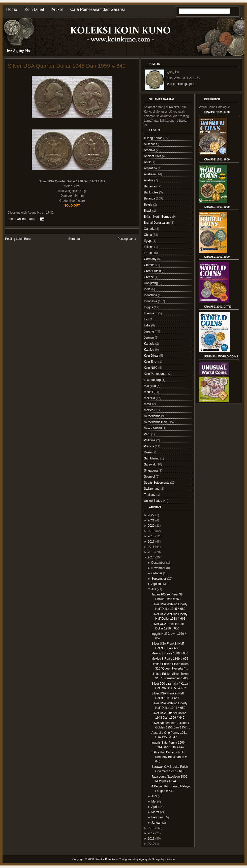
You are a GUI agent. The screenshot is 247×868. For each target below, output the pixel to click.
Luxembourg (153, 380)
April (155, 807)
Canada (150, 229)
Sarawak (150, 464)
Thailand (150, 495)
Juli (154, 589)
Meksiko (150, 398)
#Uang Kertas (154, 138)
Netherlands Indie (156, 422)
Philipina (150, 440)
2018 (151, 536)
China (148, 235)
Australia (150, 174)
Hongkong (151, 283)
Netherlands (152, 416)
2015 (151, 552)
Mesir (148, 404)
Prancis (149, 446)
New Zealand (153, 428)
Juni (154, 796)
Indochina (151, 295)
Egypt (148, 241)
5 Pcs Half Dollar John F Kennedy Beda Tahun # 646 (169, 757)
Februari (157, 817)
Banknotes (151, 192)
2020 (151, 526)
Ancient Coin (153, 156)
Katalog (149, 350)
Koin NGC (151, 368)
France (149, 253)
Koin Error (151, 362)
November (158, 568)
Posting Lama (127, 239)
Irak (147, 319)
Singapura (151, 471)
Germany (151, 259)
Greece (149, 277)
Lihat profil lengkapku (180, 84)
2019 (151, 531)
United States (26, 219)
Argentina (151, 168)
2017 (151, 542)
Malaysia (150, 386)
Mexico (149, 410)
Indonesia (151, 301)
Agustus (157, 584)
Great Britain (153, 271)
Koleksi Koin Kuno (107, 859)
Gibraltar (150, 265)
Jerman (149, 338)
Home (12, 9)
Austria (149, 180)
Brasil (148, 211)
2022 (151, 515)
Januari (156, 823)
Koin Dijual (34, 9)
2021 (151, 520)
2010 (151, 844)
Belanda (150, 198)
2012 (151, 833)
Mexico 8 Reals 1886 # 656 (170, 653)
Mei (154, 802)
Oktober (157, 573)
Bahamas (151, 186)
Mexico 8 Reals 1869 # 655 (170, 659)
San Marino (152, 458)
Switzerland (152, 489)
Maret (155, 812)
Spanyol (150, 477)
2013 (151, 828)
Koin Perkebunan (156, 374)
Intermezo (151, 313)
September (159, 579)
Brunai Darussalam (157, 223)
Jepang (149, 331)
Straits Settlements (157, 483)
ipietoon (170, 859)
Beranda (74, 239)
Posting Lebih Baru (18, 239)
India (148, 289)
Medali (149, 392)
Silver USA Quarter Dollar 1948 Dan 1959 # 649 (67, 66)
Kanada (150, 344)
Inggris (149, 307)
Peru (148, 434)
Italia (148, 325)
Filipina (149, 247)
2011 (151, 839)
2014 (151, 557)
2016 (151, 547)
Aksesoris (151, 144)
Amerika (150, 150)
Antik (148, 162)
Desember (158, 563)
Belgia (149, 205)
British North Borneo (158, 217)
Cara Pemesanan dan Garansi (98, 9)
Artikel (57, 9)
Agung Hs (145, 859)
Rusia (148, 452)
